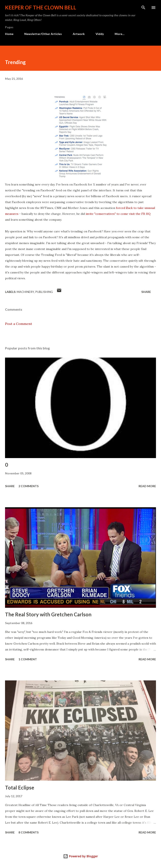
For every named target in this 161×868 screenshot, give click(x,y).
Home (9, 34)
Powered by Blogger (80, 856)
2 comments (29, 486)
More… (120, 34)
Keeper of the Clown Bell (41, 7)
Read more (147, 486)
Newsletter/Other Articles (43, 34)
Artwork (79, 34)
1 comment (28, 659)
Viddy (100, 34)
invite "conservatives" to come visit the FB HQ (118, 214)
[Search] (143, 8)
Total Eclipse (20, 788)
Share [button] (146, 292)
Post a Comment (19, 324)
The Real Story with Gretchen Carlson (48, 614)
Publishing (44, 292)
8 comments (29, 832)
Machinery (25, 292)
